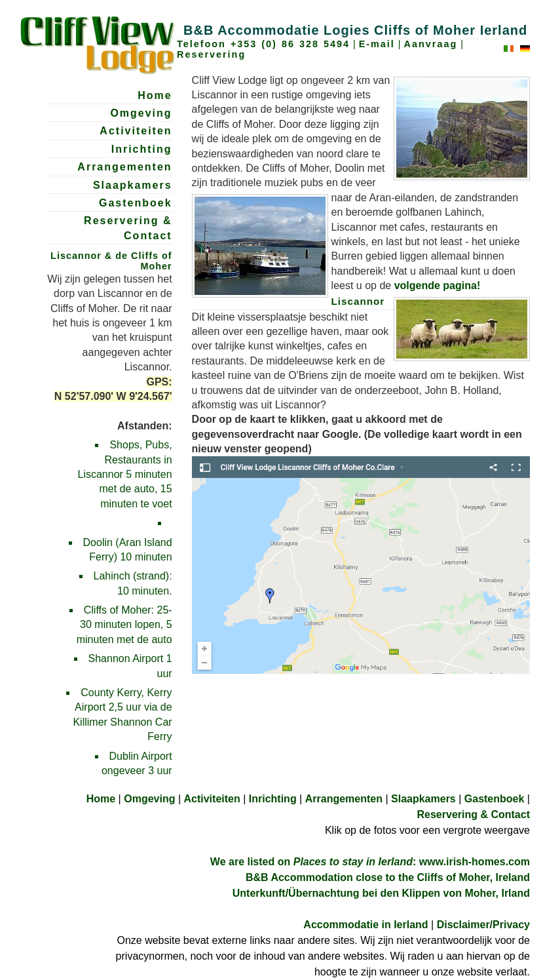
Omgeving (141, 113)
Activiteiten (136, 131)
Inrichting (142, 149)
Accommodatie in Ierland (365, 925)
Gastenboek (136, 203)
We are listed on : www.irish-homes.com (370, 862)
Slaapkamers (133, 185)
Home (155, 95)
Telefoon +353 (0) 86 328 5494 (263, 44)
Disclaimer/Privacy (483, 925)
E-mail (377, 44)
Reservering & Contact (128, 228)
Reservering (211, 54)
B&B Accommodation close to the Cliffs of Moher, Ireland (388, 877)
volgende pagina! (438, 285)
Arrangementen (124, 167)
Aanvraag (431, 44)
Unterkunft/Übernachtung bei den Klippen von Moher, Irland (381, 893)
